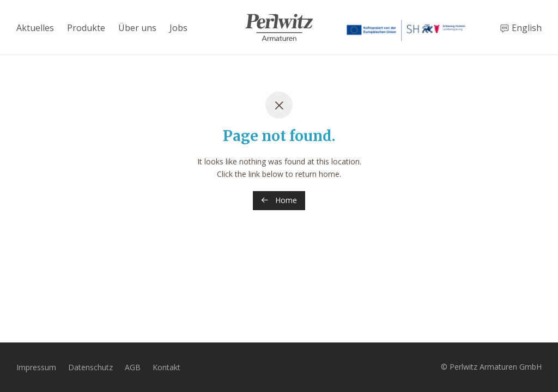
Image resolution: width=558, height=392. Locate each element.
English (527, 28)
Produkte (86, 28)
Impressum (36, 367)
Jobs (178, 28)
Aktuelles (35, 28)
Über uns (137, 28)
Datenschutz (90, 367)
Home (279, 200)
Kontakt (166, 367)
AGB (133, 367)
